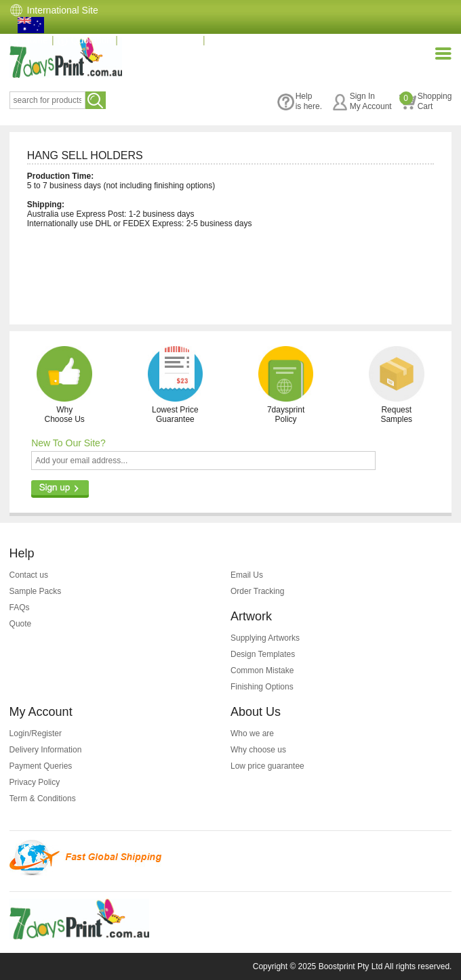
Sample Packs (36, 591)
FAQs (20, 608)
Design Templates (263, 654)
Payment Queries (41, 766)
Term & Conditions (43, 798)
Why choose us (258, 750)
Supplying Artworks (265, 638)
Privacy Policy (35, 782)
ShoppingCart (426, 101)
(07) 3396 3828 (160, 40)
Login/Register (36, 733)
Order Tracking (257, 591)
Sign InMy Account (362, 101)
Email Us (247, 575)
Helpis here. (300, 101)
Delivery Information (46, 750)
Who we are (252, 733)
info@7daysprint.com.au (267, 40)
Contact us (29, 575)
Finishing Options (262, 687)
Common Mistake (262, 670)
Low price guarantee (267, 766)
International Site (63, 10)
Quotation (85, 40)
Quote (21, 624)
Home (29, 40)
